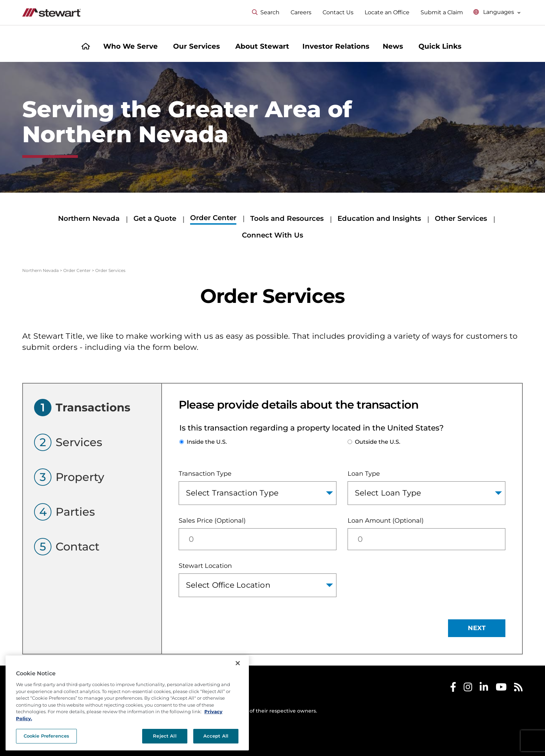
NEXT (477, 628)
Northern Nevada (89, 218)
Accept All (216, 736)
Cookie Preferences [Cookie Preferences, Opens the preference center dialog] (46, 736)
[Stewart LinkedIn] (484, 689)
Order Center (77, 270)
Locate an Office (387, 12)
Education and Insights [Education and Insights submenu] (379, 218)
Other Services (461, 218)
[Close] (238, 663)
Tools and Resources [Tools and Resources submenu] (287, 218)
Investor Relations (336, 46)
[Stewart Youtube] (501, 689)
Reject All (165, 736)
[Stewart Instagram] (468, 689)
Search (266, 12)
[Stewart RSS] (518, 689)
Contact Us (338, 12)
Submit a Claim (442, 12)
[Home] (86, 47)
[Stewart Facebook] (453, 689)
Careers (301, 12)
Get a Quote (155, 218)
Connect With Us (272, 235)
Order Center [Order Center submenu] (213, 218)
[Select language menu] (497, 12)
